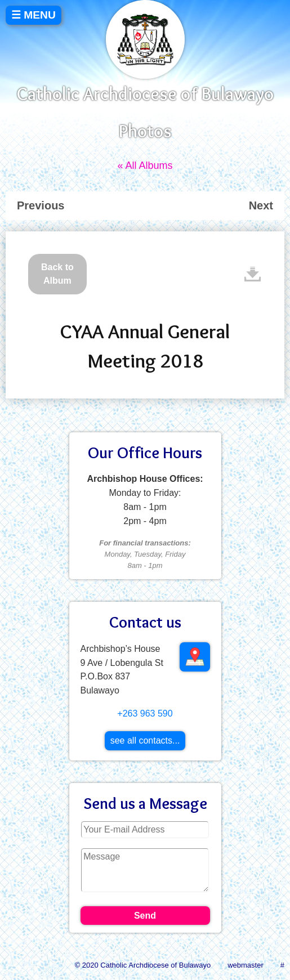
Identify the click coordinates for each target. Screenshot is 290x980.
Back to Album (57, 274)
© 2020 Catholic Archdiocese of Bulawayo (143, 965)
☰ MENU (34, 15)
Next (261, 205)
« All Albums (145, 165)
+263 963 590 (145, 713)
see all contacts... (145, 740)
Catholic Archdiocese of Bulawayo (145, 94)
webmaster (246, 965)
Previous (41, 205)
